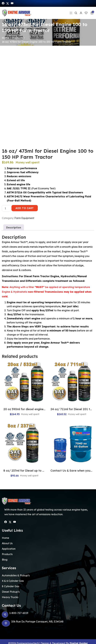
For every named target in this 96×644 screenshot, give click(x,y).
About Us (7, 543)
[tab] (14, 227)
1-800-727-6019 (15, 615)
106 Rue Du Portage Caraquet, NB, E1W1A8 (33, 623)
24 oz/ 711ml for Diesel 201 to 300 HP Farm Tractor (72, 409)
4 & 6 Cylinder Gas (13, 581)
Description (14, 227)
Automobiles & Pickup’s (16, 575)
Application (9, 549)
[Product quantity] (6, 208)
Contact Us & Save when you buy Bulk (72, 471)
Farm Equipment (24, 218)
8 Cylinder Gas (11, 586)
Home (5, 38)
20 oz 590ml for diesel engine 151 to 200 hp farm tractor (24, 409)
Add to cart (25, 208)
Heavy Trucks (10, 597)
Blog (5, 560)
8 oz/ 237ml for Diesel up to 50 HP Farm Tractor (24, 471)
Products (17, 38)
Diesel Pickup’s (11, 592)
